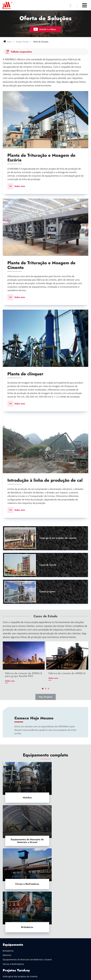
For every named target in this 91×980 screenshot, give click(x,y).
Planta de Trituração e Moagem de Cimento (41, 265)
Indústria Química (12, 924)
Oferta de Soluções (12, 886)
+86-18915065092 (15, 953)
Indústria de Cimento (13, 907)
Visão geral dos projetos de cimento (58, 539)
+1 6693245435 (13, 963)
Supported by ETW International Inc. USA (45, 976)
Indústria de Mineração (14, 916)
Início (7, 42)
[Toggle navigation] (85, 5)
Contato (8, 940)
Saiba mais (20, 186)
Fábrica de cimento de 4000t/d (67, 674)
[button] (43, 689)
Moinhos (24, 794)
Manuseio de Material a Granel (18, 920)
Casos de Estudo (48, 566)
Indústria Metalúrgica (13, 911)
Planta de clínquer (25, 374)
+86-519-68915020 (15, 958)
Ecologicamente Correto (14, 929)
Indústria (10, 901)
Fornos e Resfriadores (24, 832)
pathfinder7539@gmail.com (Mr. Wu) (24, 945)
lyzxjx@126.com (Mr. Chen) (19, 948)
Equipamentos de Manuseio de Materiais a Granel (67, 794)
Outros (6, 933)
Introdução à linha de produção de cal (45, 481)
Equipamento (13, 849)
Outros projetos (47, 592)
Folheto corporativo (21, 52)
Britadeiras (67, 832)
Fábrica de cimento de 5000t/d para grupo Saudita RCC (24, 675)
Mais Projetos (46, 698)
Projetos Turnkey (22, 42)
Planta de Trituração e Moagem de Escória (41, 158)
